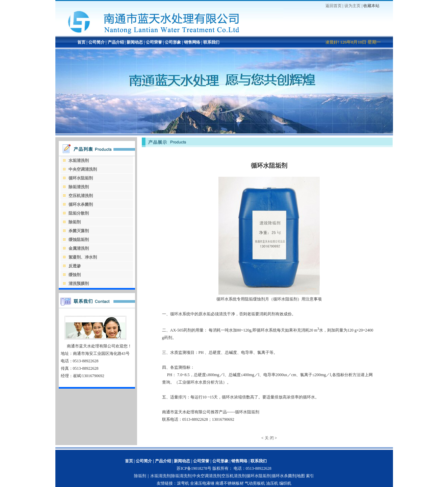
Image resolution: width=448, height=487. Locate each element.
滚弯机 (183, 483)
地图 (301, 476)
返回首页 (334, 6)
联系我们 (211, 42)
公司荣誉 (154, 42)
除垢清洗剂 (181, 476)
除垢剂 (140, 476)
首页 (81, 42)
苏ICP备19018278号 (194, 468)
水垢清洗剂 (160, 476)
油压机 (272, 483)
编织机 (285, 483)
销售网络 (192, 42)
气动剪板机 (255, 483)
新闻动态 (135, 42)
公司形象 (173, 42)
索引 (310, 476)
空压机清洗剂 (234, 476)
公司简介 (96, 42)
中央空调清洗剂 (207, 476)
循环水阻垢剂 (259, 476)
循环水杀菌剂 (284, 476)
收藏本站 (371, 6)
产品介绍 (115, 42)
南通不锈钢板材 (230, 483)
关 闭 (269, 438)
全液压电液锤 (202, 483)
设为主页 (352, 6)
